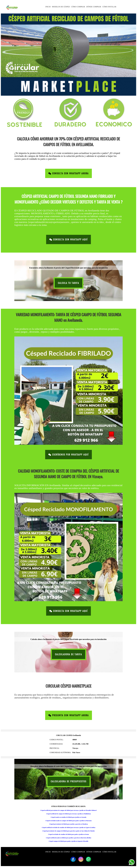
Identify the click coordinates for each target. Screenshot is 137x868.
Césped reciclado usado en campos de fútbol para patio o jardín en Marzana (69, 821)
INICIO (48, 7)
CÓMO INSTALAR (109, 7)
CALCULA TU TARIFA (68, 283)
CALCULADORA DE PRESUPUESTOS (69, 781)
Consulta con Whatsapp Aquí (68, 239)
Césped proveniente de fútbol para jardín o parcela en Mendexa (69, 824)
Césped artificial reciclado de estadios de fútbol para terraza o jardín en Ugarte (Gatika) (68, 827)
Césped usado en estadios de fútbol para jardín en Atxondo (69, 817)
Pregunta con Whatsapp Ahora (69, 715)
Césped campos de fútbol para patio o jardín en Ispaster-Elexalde (68, 841)
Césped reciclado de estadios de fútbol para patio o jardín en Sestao (68, 834)
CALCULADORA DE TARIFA (68, 654)
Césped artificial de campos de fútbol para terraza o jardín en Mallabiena (69, 814)
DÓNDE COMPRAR (94, 7)
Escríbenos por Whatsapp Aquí (68, 455)
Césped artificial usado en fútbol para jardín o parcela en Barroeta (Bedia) (68, 838)
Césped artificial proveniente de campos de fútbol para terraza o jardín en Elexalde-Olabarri (68, 810)
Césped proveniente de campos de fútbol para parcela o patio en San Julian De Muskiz (69, 831)
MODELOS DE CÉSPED (61, 7)
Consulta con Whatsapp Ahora (68, 173)
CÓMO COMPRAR (78, 7)
